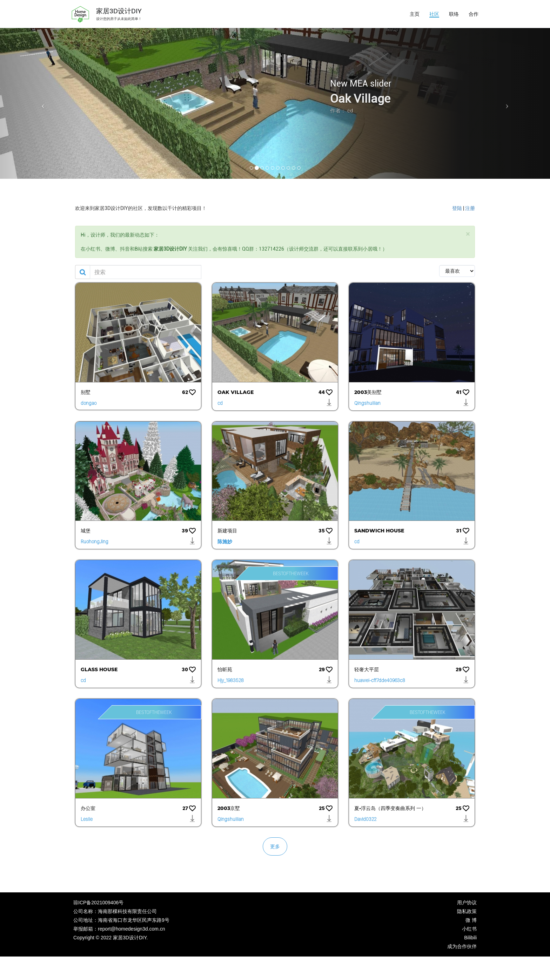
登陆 (457, 208)
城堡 (86, 531)
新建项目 (227, 531)
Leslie (87, 819)
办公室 (88, 808)
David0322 (365, 819)
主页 (415, 14)
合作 (474, 14)
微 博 (471, 920)
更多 (275, 846)
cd (220, 403)
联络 (454, 14)
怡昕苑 (225, 669)
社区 (434, 14)
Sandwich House (379, 531)
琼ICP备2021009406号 (98, 903)
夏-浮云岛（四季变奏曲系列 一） (390, 808)
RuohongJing (95, 542)
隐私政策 (467, 911)
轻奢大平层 (367, 669)
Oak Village (360, 99)
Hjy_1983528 (231, 680)
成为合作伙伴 (462, 946)
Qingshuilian (367, 403)
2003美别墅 (368, 392)
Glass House (99, 669)
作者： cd (342, 111)
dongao (89, 403)
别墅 (86, 392)
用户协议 (467, 903)
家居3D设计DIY (119, 11)
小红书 (469, 929)
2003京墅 (229, 808)
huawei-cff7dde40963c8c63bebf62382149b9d (380, 681)
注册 (470, 208)
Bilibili (470, 938)
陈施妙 (225, 542)
